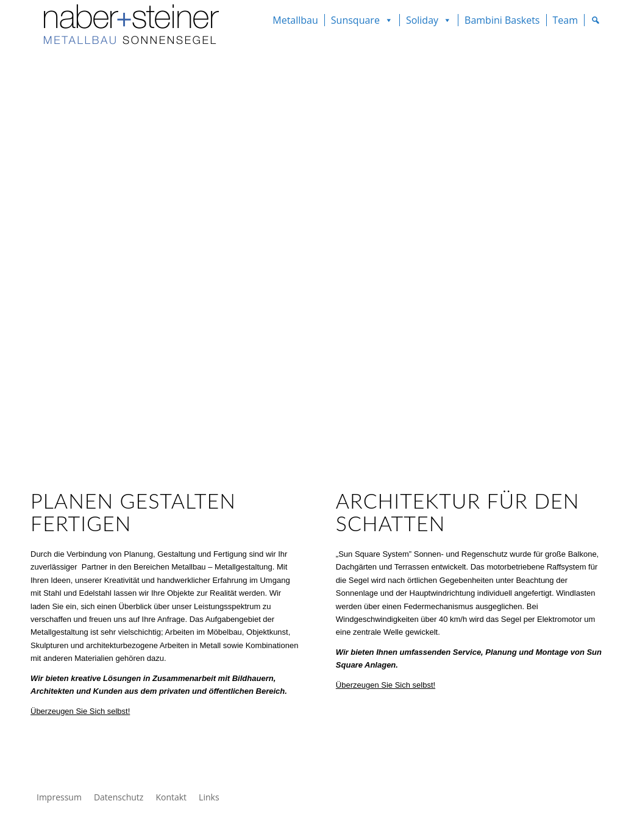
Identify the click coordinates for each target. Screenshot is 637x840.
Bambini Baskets (502, 20)
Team (566, 20)
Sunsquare (355, 20)
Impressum (59, 797)
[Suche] (596, 20)
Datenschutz (119, 797)
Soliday (422, 20)
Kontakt (171, 797)
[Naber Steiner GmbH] (126, 27)
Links (209, 797)
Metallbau (295, 20)
